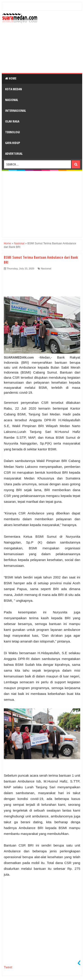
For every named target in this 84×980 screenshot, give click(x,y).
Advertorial (14, 154)
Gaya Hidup (13, 143)
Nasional (12, 100)
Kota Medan (14, 89)
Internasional (16, 111)
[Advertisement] (42, 48)
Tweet (8, 967)
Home (11, 78)
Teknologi (13, 132)
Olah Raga (12, 121)
